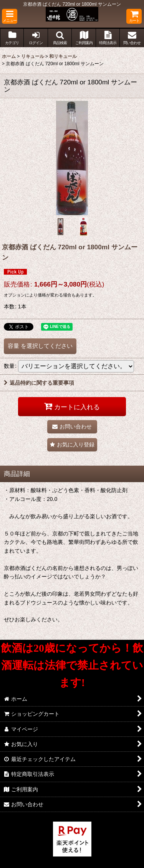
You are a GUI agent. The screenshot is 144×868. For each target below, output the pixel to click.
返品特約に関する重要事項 (39, 383)
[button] (10, 16)
